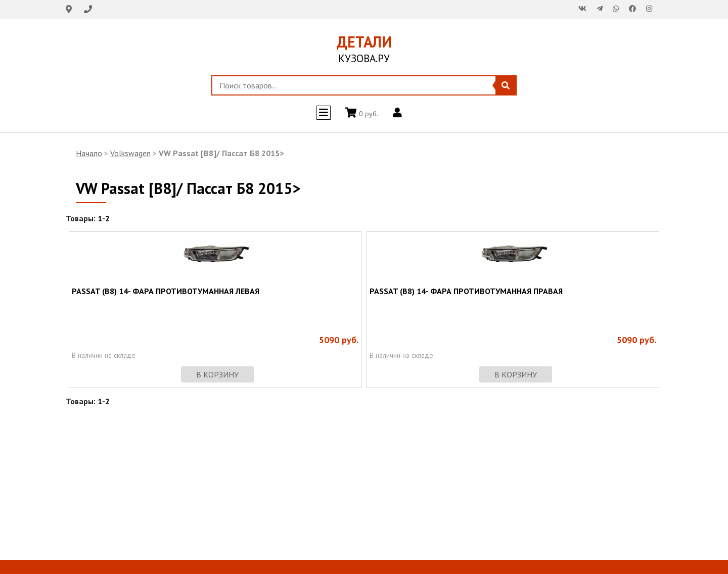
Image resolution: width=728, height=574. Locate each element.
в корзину (217, 374)
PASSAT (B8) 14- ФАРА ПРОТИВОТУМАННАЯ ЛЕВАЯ (166, 291)
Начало (89, 153)
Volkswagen (130, 153)
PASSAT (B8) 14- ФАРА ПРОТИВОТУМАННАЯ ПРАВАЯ (466, 291)
